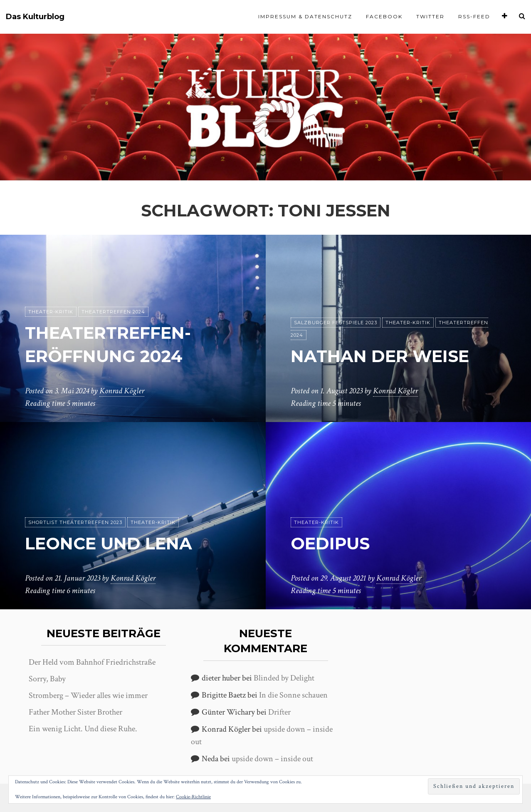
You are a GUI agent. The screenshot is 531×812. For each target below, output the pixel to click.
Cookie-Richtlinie (193, 797)
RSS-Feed (474, 16)
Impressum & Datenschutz (305, 16)
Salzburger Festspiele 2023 (336, 323)
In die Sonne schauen (293, 695)
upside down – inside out (272, 759)
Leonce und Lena (109, 543)
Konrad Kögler (122, 391)
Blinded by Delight (284, 678)
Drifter (279, 712)
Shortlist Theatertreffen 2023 (75, 522)
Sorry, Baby (47, 679)
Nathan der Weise (380, 356)
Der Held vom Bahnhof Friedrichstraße (92, 662)
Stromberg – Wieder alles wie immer (88, 695)
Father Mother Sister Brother (75, 712)
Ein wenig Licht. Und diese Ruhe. (83, 729)
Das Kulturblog (35, 17)
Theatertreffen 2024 (113, 312)
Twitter (430, 16)
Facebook (384, 16)
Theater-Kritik (51, 312)
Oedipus (330, 543)
